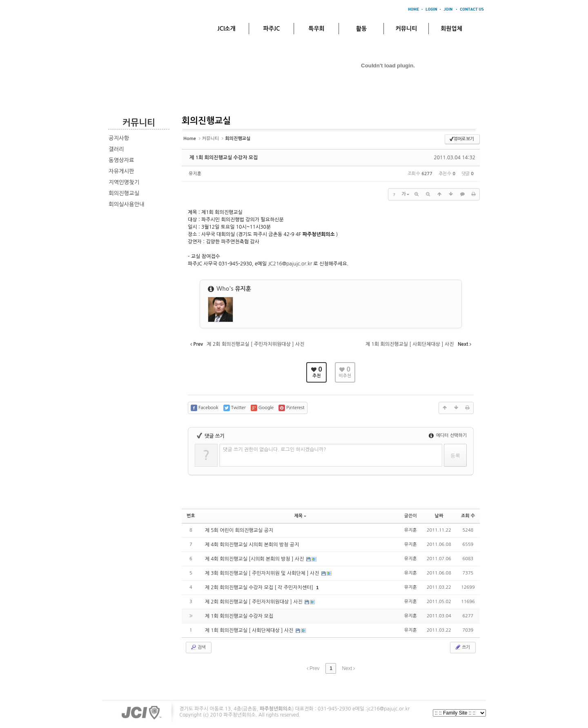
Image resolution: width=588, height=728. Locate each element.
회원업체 (451, 29)
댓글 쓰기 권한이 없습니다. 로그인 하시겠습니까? (275, 450)
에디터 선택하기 (448, 435)
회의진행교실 (124, 193)
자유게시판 (121, 171)
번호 (191, 516)
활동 (361, 29)
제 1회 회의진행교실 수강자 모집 (224, 158)
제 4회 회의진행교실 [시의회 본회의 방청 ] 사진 (255, 559)
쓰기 (462, 647)
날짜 (439, 516)
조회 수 (468, 516)
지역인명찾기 (124, 182)
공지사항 (119, 138)
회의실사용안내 (127, 204)
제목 (300, 516)
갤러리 (116, 149)
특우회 (316, 29)
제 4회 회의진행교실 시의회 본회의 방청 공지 (252, 545)
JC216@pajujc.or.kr (290, 264)
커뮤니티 (406, 29)
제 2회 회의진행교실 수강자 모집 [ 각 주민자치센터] (260, 588)
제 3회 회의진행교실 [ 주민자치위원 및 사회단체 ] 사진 (263, 573)
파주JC (272, 29)
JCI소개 (226, 29)
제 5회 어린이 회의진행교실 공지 (239, 530)
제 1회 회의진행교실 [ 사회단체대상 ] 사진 (250, 630)
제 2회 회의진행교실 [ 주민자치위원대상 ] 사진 (255, 602)
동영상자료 (121, 160)
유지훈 (195, 174)
